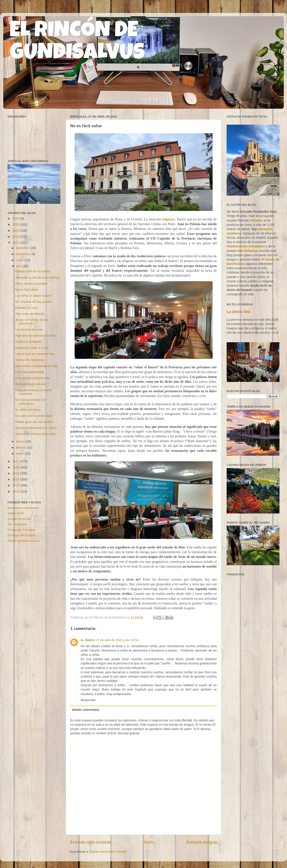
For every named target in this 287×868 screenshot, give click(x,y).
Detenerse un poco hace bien (36, 434)
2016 (16, 491)
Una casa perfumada (30, 372)
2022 (16, 243)
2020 (16, 467)
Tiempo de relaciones (30, 360)
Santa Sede (16, 513)
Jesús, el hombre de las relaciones (32, 322)
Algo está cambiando (30, 314)
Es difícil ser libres (28, 410)
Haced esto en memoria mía (35, 354)
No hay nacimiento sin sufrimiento (31, 402)
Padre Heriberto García (24, 541)
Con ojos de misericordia (32, 378)
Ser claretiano (17, 524)
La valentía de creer (29, 330)
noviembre (24, 254)
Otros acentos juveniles (31, 284)
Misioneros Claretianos (23, 508)
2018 (16, 479)
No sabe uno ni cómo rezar (34, 416)
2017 (16, 485)
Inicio (149, 842)
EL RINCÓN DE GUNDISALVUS (77, 43)
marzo (21, 441)
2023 (16, 237)
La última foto (238, 312)
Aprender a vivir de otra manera (37, 278)
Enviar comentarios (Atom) (108, 852)
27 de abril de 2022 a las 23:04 (117, 640)
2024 (16, 231)
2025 (16, 224)
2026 (16, 218)
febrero (22, 447)
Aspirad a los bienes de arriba (36, 336)
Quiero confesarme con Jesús (36, 428)
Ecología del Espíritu (22, 535)
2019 (16, 473)
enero (21, 454)
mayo (20, 260)
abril (20, 266)
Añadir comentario (85, 710)
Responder (88, 700)
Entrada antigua (202, 842)
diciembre (23, 248)
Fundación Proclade (21, 530)
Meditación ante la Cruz (32, 348)
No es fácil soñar (27, 290)
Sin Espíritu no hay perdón (34, 302)
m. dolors (88, 640)
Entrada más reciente (91, 842)
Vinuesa (256, 220)
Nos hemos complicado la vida (36, 366)
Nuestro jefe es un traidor (33, 271)
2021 (16, 461)
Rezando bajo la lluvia (31, 384)
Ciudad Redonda (19, 519)
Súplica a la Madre (28, 342)
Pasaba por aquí (27, 308)
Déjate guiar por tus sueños (34, 422)
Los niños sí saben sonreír (34, 296)
